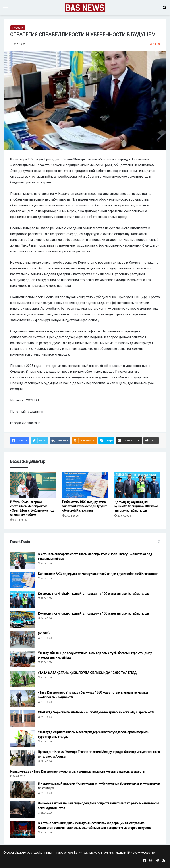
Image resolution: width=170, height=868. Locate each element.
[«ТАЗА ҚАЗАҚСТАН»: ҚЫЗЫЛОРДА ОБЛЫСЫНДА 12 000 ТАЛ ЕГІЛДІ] (22, 679)
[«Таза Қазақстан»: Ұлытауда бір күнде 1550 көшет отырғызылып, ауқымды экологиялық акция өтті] (22, 699)
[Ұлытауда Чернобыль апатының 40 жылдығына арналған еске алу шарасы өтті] (22, 718)
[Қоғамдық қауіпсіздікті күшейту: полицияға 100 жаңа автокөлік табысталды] (137, 485)
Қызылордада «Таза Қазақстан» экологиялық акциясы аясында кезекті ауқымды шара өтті (78, 772)
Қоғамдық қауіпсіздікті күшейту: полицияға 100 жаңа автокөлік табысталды (136, 506)
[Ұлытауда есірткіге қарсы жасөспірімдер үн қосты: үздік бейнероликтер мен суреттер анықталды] (22, 738)
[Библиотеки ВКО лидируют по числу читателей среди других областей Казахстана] (85, 485)
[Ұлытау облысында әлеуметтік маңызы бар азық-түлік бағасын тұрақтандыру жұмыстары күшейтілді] (22, 659)
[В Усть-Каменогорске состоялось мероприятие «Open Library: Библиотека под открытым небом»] (33, 485)
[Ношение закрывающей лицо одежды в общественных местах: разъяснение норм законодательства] (22, 809)
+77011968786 (104, 853)
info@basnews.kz (66, 853)
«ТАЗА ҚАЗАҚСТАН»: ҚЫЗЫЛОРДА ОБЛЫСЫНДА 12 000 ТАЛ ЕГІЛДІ (88, 673)
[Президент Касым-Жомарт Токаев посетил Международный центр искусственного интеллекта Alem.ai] (22, 758)
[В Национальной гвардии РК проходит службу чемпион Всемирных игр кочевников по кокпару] (22, 790)
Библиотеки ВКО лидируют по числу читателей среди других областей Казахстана (84, 506)
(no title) (44, 633)
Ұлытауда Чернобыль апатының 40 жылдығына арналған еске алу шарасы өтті (96, 712)
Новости (18, 28)
